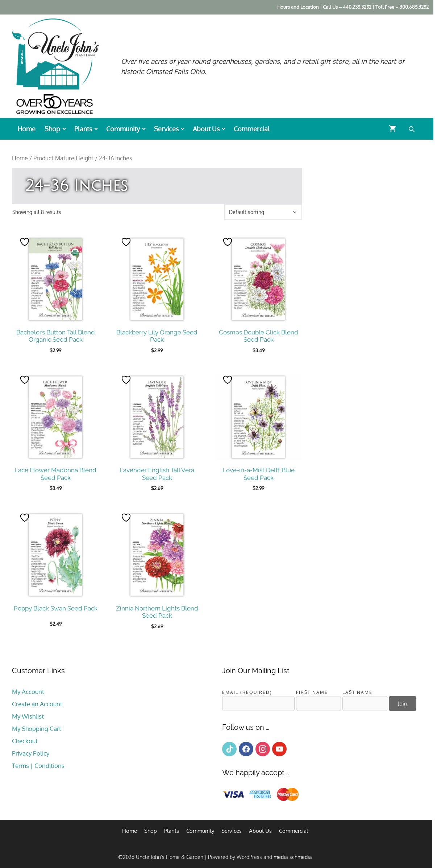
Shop (58, 129)
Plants (88, 129)
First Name (312, 692)
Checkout (25, 741)
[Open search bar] (412, 129)
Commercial (252, 129)
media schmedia (293, 857)
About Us (211, 129)
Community (128, 129)
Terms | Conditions (38, 766)
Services (172, 129)
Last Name (357, 692)
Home (26, 129)
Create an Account (37, 704)
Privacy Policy (31, 753)
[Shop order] (263, 212)
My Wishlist (28, 716)
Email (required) (247, 692)
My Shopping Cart (37, 729)
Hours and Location (298, 7)
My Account (28, 692)
